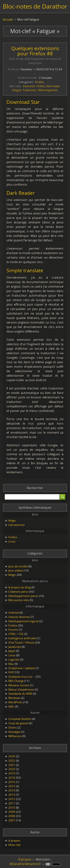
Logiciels (14, 660)
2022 (12, 761)
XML (11, 706)
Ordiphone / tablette (22, 668)
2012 (12, 799)
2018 (12, 778)
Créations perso (18, 592)
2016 (12, 782)
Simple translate (25, 271)
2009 (12, 812)
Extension (29, 86)
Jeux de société (18, 566)
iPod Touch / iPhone (21, 642)
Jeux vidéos (16, 570)
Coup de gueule (18, 723)
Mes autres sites (19, 600)
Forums (13, 630)
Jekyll (12, 651)
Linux (12, 541)
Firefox (40, 82)
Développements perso (23, 596)
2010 (12, 808)
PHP (11, 672)
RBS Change (16, 681)
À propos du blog (20, 587)
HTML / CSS (16, 634)
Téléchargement (48, 90)
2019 (12, 773)
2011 (12, 803)
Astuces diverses (19, 617)
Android (14, 613)
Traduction (29, 90)
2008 (12, 816)
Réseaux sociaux (19, 685)
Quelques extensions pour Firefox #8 (35, 51)
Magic (12, 520)
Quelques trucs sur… (22, 677)
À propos (14, 840)
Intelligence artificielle (22, 638)
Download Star (23, 102)
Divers (13, 727)
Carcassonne (17, 525)
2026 (12, 756)
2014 (12, 790)
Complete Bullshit (20, 719)
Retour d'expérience (21, 689)
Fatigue (17, 90)
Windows (14, 698)
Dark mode (53, 86)
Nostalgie (14, 732)
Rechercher (35, 488)
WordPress (15, 702)
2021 (12, 765)
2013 (12, 795)
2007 (12, 820)
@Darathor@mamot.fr (25, 864)
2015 (12, 786)
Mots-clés (15, 845)
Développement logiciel (24, 621)
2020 (12, 769)
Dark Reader (21, 193)
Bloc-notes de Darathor (35, 6)
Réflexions (15, 736)
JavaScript (15, 647)
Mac (11, 664)
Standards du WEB (20, 694)
